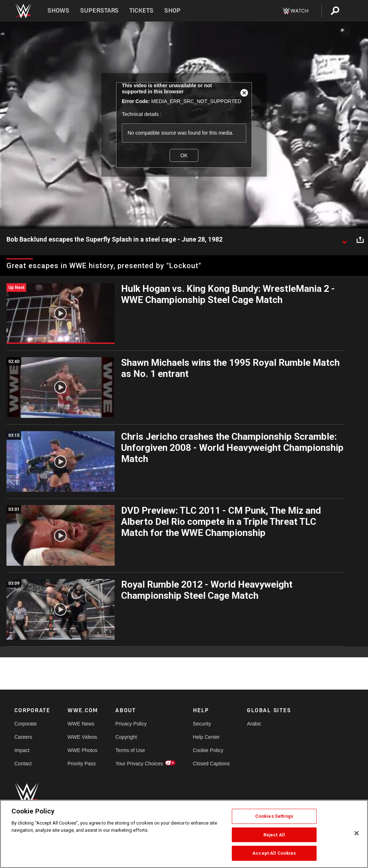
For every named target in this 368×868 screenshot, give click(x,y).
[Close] (356, 833)
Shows (58, 11)
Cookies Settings (274, 816)
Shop (172, 11)
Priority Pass (82, 764)
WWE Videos (82, 737)
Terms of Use (130, 750)
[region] (184, 834)
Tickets (141, 11)
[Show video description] (344, 240)
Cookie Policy (208, 750)
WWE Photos (82, 750)
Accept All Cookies (274, 853)
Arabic (254, 724)
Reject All (274, 835)
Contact (23, 764)
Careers (23, 737)
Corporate (26, 724)
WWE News (81, 724)
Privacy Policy (131, 724)
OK (184, 155)
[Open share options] (360, 240)
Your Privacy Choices (139, 764)
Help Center (206, 737)
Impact (22, 750)
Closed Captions (211, 764)
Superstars (100, 11)
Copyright (126, 737)
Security (202, 724)
